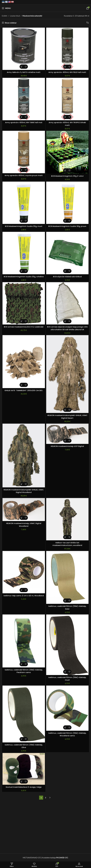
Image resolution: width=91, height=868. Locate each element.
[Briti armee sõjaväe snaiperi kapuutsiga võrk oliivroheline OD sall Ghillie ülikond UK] (67, 303)
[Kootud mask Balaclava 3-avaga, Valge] (24, 769)
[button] (22, 67)
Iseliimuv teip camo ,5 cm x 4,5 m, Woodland (24, 597)
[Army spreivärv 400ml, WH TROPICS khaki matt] (67, 99)
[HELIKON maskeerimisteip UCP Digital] (67, 434)
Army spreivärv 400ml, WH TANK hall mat (24, 122)
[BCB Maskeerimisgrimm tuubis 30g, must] (24, 203)
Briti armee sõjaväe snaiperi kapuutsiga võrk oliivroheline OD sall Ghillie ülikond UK (67, 328)
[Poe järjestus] (87, 23)
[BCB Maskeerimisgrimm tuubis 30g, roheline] (24, 253)
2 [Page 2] (45, 798)
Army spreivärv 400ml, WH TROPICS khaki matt (67, 124)
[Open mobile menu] (6, 8)
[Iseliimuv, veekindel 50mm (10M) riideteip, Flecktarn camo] (24, 641)
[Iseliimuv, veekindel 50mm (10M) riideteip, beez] (67, 577)
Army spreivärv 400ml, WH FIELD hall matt (67, 72)
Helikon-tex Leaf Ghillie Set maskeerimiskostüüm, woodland (67, 544)
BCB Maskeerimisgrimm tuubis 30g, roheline (24, 277)
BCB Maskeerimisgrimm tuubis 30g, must (24, 226)
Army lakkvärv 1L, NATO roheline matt (24, 72)
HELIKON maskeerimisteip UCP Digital (67, 446)
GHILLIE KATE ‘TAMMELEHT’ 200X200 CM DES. (24, 390)
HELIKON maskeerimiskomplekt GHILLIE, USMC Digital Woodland (24, 491)
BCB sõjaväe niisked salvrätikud (67, 277)
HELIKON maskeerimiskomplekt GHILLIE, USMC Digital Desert (67, 417)
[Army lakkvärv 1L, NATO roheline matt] (24, 49)
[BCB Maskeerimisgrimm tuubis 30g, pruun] (67, 203)
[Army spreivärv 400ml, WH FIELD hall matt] (67, 49)
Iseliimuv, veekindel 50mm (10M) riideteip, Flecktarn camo (24, 671)
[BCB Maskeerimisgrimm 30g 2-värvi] (67, 152)
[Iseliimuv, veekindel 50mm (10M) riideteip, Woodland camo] (67, 708)
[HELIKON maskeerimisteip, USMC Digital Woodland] (24, 510)
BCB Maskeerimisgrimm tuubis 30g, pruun (67, 226)
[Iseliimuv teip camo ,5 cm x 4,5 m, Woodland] (24, 572)
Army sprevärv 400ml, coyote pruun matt (24, 175)
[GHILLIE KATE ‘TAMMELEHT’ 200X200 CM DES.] (24, 362)
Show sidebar (11, 23)
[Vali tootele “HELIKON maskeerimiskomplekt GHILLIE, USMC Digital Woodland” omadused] (22, 484)
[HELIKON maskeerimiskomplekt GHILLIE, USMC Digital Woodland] (24, 456)
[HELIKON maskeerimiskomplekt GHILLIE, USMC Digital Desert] (67, 374)
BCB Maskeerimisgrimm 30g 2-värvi (67, 176)
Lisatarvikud (15, 16)
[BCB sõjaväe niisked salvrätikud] (67, 253)
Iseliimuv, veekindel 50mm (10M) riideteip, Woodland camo (67, 734)
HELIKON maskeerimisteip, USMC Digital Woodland (24, 525)
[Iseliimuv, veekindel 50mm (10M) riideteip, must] (67, 645)
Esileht (5, 16)
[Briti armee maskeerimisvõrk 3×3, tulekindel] (24, 303)
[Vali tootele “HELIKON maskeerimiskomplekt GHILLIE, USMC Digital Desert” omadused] (65, 410)
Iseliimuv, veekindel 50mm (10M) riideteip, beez (67, 607)
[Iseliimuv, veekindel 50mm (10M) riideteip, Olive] (24, 714)
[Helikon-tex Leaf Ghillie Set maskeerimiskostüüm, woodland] (67, 519)
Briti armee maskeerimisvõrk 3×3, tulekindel (24, 327)
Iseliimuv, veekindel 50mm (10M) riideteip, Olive (24, 746)
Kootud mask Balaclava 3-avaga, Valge (24, 787)
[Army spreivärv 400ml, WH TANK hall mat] (24, 99)
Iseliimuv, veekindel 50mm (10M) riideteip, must (67, 679)
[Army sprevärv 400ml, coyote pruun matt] (24, 152)
